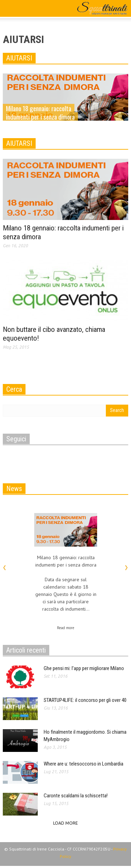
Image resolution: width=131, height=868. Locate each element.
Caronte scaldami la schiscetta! (76, 796)
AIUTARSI (19, 58)
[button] (27, 9)
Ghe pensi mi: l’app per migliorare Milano (84, 668)
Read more (66, 628)
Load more (65, 823)
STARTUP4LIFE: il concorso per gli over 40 (85, 700)
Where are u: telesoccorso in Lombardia (83, 764)
